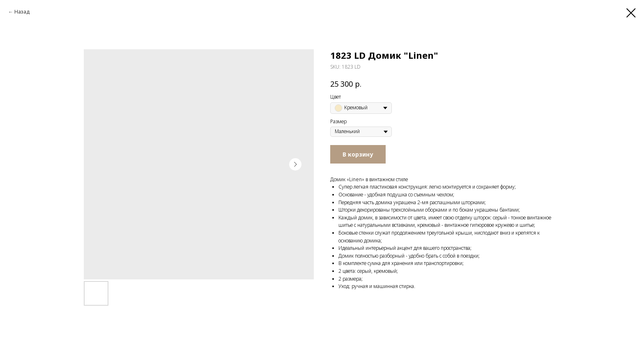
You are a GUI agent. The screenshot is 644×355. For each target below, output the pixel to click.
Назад (22, 12)
